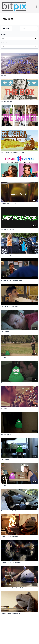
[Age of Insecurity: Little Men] (19, 306)
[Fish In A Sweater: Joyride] (19, 511)
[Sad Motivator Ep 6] (19, 434)
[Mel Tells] (19, 76)
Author (3, 35)
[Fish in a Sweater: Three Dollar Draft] (19, 588)
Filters (7, 28)
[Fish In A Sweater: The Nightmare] (19, 562)
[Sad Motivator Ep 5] (19, 409)
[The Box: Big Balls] (19, 101)
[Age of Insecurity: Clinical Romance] (19, 280)
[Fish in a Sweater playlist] (19, 204)
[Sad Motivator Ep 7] (19, 485)
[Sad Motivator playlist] (19, 229)
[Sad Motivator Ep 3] (19, 357)
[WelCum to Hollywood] (19, 255)
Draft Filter (5, 43)
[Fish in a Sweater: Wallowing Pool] (19, 613)
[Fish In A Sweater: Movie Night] (19, 537)
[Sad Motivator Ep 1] (19, 383)
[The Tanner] (19, 127)
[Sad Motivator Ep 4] (19, 460)
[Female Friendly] (19, 178)
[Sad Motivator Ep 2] (19, 332)
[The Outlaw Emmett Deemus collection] (19, 152)
